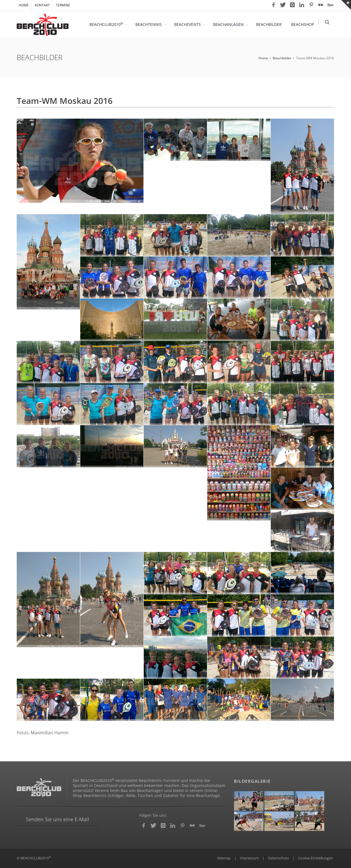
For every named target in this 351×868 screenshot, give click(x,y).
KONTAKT (42, 5)
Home (263, 58)
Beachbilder (282, 58)
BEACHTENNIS (150, 24)
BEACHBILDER (270, 24)
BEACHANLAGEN (230, 24)
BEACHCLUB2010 (108, 24)
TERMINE (63, 5)
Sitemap (224, 858)
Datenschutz (278, 858)
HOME (24, 5)
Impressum (249, 858)
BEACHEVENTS (189, 24)
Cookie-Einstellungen (315, 858)
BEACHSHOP (304, 24)
